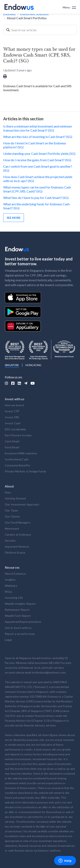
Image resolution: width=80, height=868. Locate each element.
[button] (69, 7)
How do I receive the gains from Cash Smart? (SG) (37, 160)
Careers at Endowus (18, 534)
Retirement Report (17, 610)
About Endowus (15, 574)
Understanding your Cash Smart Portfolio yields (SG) (39, 153)
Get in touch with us (18, 628)
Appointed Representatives (23, 622)
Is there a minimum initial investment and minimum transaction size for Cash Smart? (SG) (38, 128)
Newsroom (12, 528)
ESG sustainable (15, 429)
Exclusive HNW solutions (21, 453)
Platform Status (15, 553)
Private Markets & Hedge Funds (26, 471)
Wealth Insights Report (20, 604)
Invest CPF (12, 411)
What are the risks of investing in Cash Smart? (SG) (38, 137)
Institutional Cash (17, 459)
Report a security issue (20, 634)
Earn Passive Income (18, 435)
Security (10, 540)
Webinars (11, 586)
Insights (10, 580)
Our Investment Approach (22, 504)
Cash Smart (12, 441)
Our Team (11, 510)
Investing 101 (14, 598)
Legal (8, 640)
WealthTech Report (18, 616)
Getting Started (15, 498)
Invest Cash (13, 423)
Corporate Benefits (18, 465)
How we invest (14, 405)
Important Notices (17, 546)
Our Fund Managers (18, 522)
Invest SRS (12, 417)
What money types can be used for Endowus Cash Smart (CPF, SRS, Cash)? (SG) (37, 189)
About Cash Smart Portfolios (27, 18)
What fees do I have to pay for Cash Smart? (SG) (36, 198)
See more (14, 218)
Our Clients (12, 516)
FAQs (8, 592)
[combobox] (40, 30)
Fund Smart (12, 447)
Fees (8, 492)
